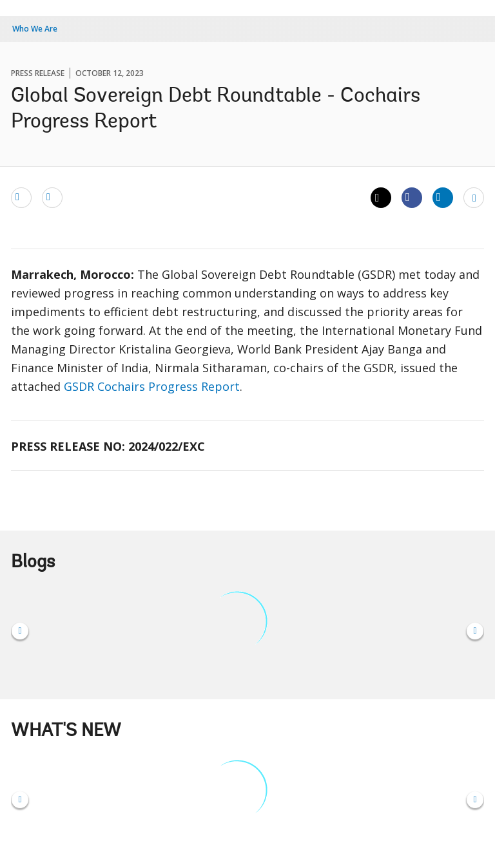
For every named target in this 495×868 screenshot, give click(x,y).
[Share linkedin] (443, 197)
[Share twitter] (381, 198)
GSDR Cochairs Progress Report (152, 386)
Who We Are (35, 29)
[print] (52, 197)
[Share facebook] (412, 197)
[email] (21, 197)
